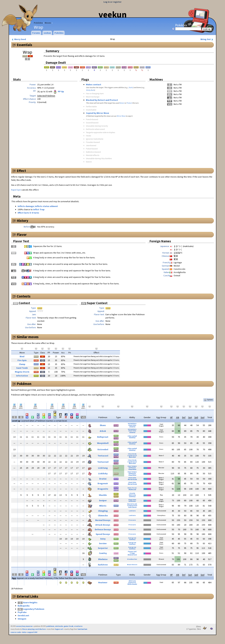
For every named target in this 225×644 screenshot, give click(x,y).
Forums (36, 33)
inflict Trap (39, 209)
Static (131, 87)
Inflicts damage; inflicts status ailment (38, 206)
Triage (132, 553)
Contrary (132, 496)
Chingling (103, 511)
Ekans (103, 425)
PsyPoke (22, 612)
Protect (129, 103)
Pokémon (24, 384)
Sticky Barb (90, 90)
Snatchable (91, 110)
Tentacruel (103, 462)
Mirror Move (121, 116)
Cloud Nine (132, 469)
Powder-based (93, 142)
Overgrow (132, 538)
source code (16, 632)
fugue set (59, 629)
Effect (21, 171)
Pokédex (38, 23)
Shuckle (103, 495)
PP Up (58, 91)
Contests (24, 296)
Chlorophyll (132, 436)
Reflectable (91, 107)
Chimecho (103, 515)
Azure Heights (30, 602)
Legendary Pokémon (34, 609)
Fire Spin (22, 360)
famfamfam (82, 629)
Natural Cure (132, 555)
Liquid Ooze (132, 456)
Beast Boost (132, 565)
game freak (69, 626)
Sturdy (132, 493)
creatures (78, 626)
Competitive (132, 505)
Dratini (103, 479)
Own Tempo (132, 466)
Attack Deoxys (103, 525)
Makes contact (94, 84)
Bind (22, 356)
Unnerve (132, 427)
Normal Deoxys (103, 520)
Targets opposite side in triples (101, 132)
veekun (113, 14)
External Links (27, 596)
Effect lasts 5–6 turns (28, 213)
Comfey (103, 553)
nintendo (59, 626)
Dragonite (103, 489)
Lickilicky (103, 473)
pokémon (50, 626)
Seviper (103, 500)
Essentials (24, 45)
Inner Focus (132, 488)
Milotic (103, 506)
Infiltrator (132, 501)
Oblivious (132, 468)
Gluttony (132, 438)
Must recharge (93, 97)
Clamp (22, 364)
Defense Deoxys (103, 529)
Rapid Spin (16, 190)
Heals (89, 136)
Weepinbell (103, 443)
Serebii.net (23, 615)
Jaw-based (91, 145)
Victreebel (103, 449)
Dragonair (103, 483)
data (24, 632)
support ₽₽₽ (32, 632)
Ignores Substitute (95, 139)
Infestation (22, 376)
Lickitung (103, 468)
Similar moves (28, 337)
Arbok (103, 431)
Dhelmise (103, 559)
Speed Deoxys (103, 534)
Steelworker (132, 559)
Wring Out (207, 39)
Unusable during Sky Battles (99, 158)
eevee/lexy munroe (24, 626)
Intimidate (132, 423)
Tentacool (103, 456)
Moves (48, 23)
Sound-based (92, 123)
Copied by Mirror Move (98, 113)
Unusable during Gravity (97, 126)
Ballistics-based (93, 152)
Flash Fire (132, 582)
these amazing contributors (34, 629)
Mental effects (93, 155)
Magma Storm (22, 372)
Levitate (132, 511)
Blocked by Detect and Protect (102, 100)
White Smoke (132, 584)
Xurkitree (103, 565)
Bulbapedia (24, 606)
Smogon (22, 619)
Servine (103, 543)
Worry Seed (19, 39)
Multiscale (132, 490)
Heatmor (103, 582)
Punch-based (92, 119)
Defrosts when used (95, 129)
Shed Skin (132, 425)
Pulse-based (92, 149)
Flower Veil (132, 552)
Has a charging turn (95, 93)
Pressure (132, 520)
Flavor (22, 235)
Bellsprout (103, 437)
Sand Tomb (22, 368)
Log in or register (112, 2)
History (22, 221)
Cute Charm (132, 507)
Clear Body (132, 454)
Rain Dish (132, 457)
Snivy (103, 539)
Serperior (103, 548)
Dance (89, 162)
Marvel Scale (132, 479)
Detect (122, 103)
